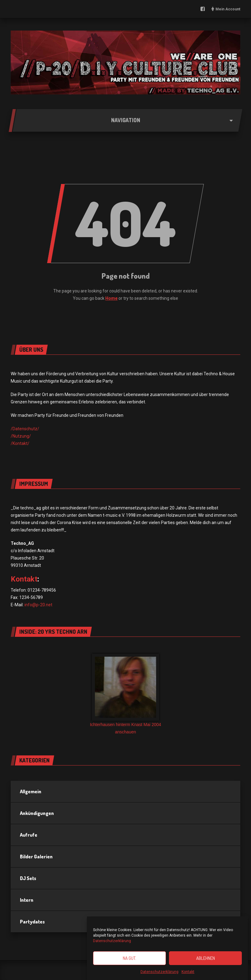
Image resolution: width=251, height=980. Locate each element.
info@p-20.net (38, 605)
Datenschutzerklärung (112, 943)
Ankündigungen (37, 813)
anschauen (126, 732)
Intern (27, 900)
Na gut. (129, 960)
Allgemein (31, 791)
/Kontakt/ (20, 443)
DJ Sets (28, 878)
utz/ (35, 429)
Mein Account (228, 9)
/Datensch (21, 429)
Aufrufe (29, 835)
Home (111, 298)
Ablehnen (206, 960)
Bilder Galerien (36, 857)
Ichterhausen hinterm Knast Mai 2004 (126, 725)
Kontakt (188, 974)
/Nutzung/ (21, 436)
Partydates (32, 922)
